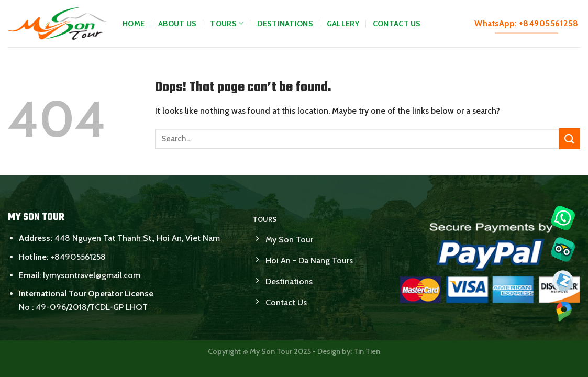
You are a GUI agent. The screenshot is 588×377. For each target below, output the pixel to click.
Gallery (343, 24)
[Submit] (570, 138)
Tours (227, 23)
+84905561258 (78, 257)
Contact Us (397, 24)
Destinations (285, 24)
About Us (177, 24)
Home (134, 24)
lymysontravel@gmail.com (92, 275)
